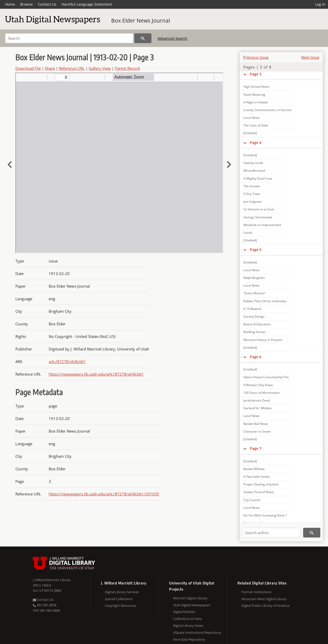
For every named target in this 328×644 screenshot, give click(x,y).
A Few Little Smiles (257, 477)
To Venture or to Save (259, 209)
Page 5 (256, 250)
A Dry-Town (252, 194)
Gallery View (100, 68)
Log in (320, 4)
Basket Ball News (256, 424)
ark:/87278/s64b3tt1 (67, 362)
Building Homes (255, 332)
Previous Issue (256, 57)
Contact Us (47, 4)
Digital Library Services (122, 592)
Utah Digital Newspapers (192, 605)
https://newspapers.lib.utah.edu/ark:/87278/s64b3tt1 (96, 374)
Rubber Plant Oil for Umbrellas (265, 301)
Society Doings (254, 316)
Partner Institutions (256, 592)
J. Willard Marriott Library (52, 580)
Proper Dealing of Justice (261, 484)
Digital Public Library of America (265, 606)
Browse (27, 4)
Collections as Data (187, 619)
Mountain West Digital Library (264, 599)
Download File (28, 68)
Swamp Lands (253, 163)
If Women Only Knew (258, 385)
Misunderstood (254, 170)
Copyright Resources (121, 606)
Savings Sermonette (258, 217)
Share (50, 68)
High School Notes (257, 87)
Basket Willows (254, 469)
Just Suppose (253, 202)
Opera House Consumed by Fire (266, 377)
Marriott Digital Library (190, 598)
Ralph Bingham (254, 278)
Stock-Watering (254, 95)
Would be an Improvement (262, 225)
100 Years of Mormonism (262, 393)
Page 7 (256, 448)
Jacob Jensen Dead (257, 400)
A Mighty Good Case (258, 178)
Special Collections (119, 599)
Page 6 (256, 357)
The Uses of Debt (256, 125)
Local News (252, 118)
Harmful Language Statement (87, 4)
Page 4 (256, 143)
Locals (248, 233)
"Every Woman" (255, 293)
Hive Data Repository (189, 639)
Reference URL (72, 68)
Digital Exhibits (184, 612)
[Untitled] (250, 133)
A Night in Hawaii (256, 102)
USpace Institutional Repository (197, 632)
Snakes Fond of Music (259, 492)
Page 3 (256, 74)
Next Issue (310, 57)
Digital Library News (188, 626)
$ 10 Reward (252, 309)
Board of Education (257, 324)
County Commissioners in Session (268, 110)
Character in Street (257, 431)
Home (10, 4)
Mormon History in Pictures (263, 340)
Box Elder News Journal (141, 21)
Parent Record (127, 68)
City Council (252, 500)
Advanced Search (172, 38)
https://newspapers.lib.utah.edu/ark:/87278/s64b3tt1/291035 (104, 494)
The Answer (252, 186)
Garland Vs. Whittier (258, 408)
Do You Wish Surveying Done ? (265, 515)
